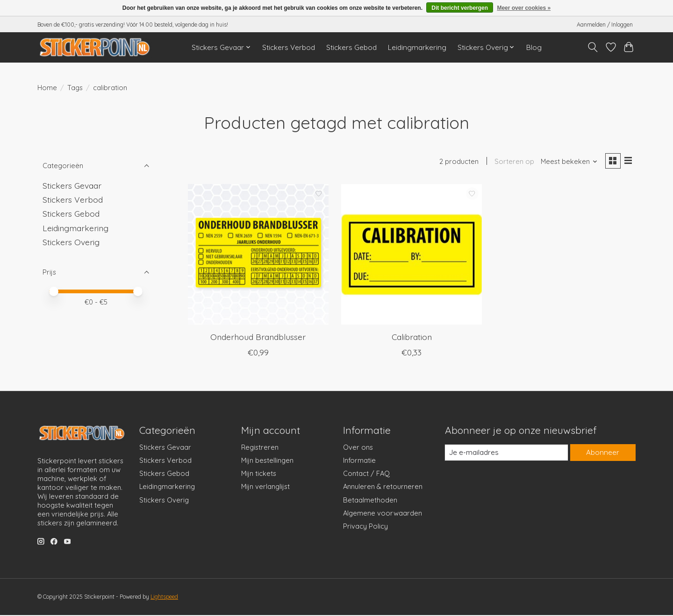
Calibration (412, 338)
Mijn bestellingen (267, 461)
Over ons (358, 448)
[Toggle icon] (593, 47)
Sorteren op (512, 162)
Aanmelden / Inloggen (605, 25)
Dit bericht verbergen (460, 8)
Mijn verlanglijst (265, 488)
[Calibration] (412, 255)
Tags (75, 88)
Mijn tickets (259, 474)
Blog (534, 47)
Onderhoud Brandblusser (258, 338)
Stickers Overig (71, 242)
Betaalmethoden (370, 501)
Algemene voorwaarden (383, 514)
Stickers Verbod (289, 47)
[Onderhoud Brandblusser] (258, 255)
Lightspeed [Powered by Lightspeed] (164, 598)
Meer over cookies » (524, 8)
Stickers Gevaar (72, 185)
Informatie (359, 461)
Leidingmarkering (417, 47)
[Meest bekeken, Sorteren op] (567, 162)
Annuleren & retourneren (383, 488)
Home (47, 88)
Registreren (260, 448)
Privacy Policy (365, 527)
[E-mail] (506, 453)
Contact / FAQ (366, 474)
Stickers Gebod (351, 47)
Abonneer (602, 454)
